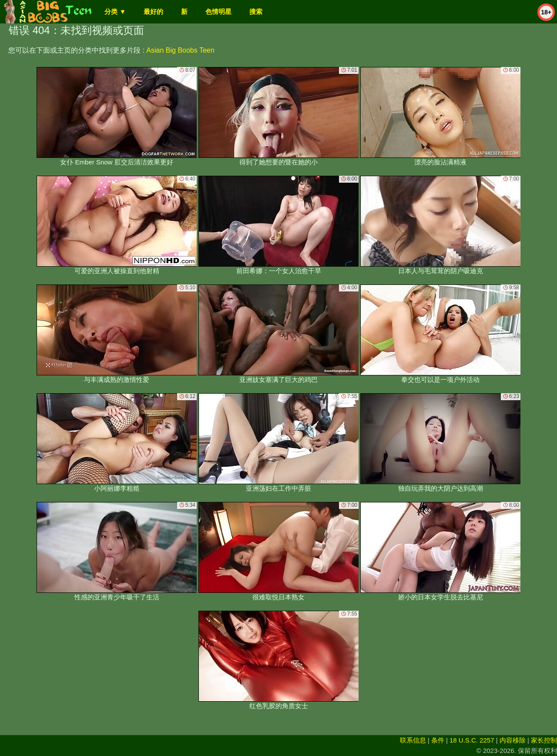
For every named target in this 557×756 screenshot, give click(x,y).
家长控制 (544, 740)
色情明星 (218, 12)
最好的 (153, 12)
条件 (438, 740)
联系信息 (413, 740)
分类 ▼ (115, 12)
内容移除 (513, 740)
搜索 (256, 12)
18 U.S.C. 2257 (472, 740)
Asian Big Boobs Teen (180, 50)
